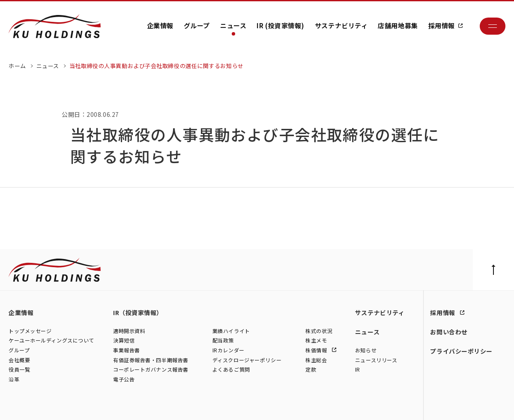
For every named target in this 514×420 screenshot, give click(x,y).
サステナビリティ (341, 25)
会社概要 (19, 360)
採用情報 (442, 25)
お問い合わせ (449, 332)
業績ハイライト (231, 331)
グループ (197, 25)
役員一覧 (19, 370)
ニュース (233, 25)
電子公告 (124, 379)
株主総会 (316, 360)
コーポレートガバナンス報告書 (151, 370)
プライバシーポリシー (461, 351)
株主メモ (316, 341)
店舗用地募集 (398, 25)
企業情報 (160, 25)
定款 (311, 370)
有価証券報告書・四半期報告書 (151, 360)
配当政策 (223, 341)
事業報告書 (127, 350)
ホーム (17, 66)
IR (358, 370)
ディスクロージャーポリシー (247, 360)
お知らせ (366, 350)
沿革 (14, 379)
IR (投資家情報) (281, 25)
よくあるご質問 (231, 370)
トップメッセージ (30, 331)
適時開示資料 (129, 331)
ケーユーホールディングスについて (51, 341)
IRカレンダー (229, 350)
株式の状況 (319, 331)
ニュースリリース (376, 360)
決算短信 (124, 341)
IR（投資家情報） (138, 313)
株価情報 (317, 350)
